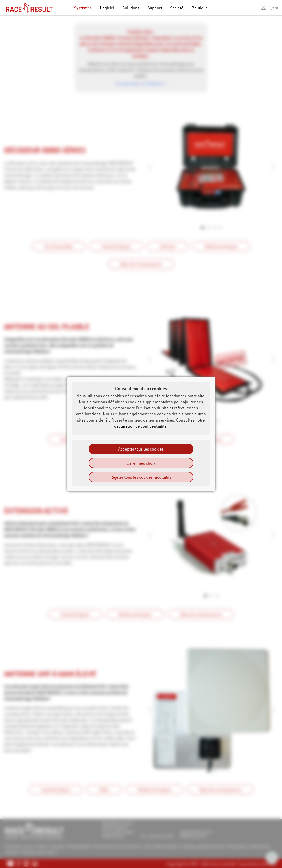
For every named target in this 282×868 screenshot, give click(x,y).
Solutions (131, 8)
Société (177, 8)
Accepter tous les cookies (141, 449)
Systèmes (83, 8)
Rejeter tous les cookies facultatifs (141, 477)
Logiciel (107, 8)
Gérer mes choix (141, 463)
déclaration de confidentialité (140, 426)
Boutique (200, 8)
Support (155, 8)
